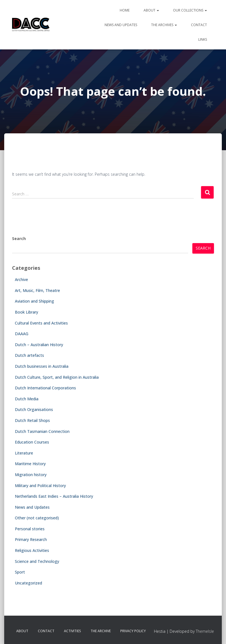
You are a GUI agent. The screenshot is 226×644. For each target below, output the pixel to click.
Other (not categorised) (37, 518)
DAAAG (22, 334)
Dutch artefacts (29, 355)
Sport (20, 572)
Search (19, 238)
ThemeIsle (205, 631)
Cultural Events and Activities (41, 323)
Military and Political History (40, 486)
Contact (199, 25)
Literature (24, 453)
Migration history (31, 475)
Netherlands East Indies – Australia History (54, 496)
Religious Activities (32, 550)
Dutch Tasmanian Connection (42, 431)
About (151, 10)
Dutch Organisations (34, 409)
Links (203, 39)
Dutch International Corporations (45, 388)
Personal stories (30, 529)
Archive (21, 279)
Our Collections (190, 10)
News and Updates (121, 25)
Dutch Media (27, 399)
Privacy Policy (133, 631)
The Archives (164, 25)
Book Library (26, 312)
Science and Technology (37, 561)
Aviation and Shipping (34, 301)
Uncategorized (28, 583)
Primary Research (31, 539)
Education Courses (32, 442)
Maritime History (30, 464)
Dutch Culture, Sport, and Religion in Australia (57, 377)
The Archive (101, 631)
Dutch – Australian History (39, 345)
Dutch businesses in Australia (42, 366)
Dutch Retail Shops (32, 420)
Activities (72, 631)
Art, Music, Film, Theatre (37, 290)
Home (125, 10)
